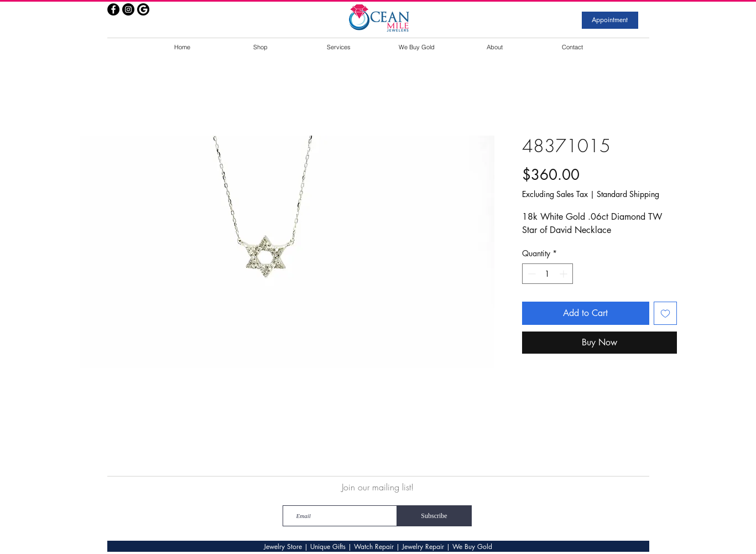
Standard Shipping (628, 194)
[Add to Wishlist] (665, 313)
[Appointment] (610, 20)
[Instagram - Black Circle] (128, 9)
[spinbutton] (548, 274)
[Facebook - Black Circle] (113, 9)
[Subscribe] (434, 516)
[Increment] (564, 274)
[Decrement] (531, 274)
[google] (143, 9)
